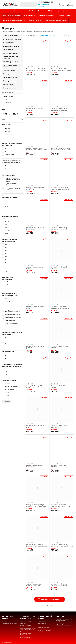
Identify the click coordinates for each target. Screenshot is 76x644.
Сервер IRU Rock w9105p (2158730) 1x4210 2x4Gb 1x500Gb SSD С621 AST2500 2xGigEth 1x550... (62, 506)
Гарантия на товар (25, 621)
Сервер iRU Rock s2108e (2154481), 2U (59, 426)
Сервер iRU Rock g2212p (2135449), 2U (34, 466)
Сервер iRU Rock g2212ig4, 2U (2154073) (36, 307)
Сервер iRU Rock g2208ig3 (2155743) (35, 347)
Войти (4, 621)
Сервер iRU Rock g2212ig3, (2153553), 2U (35, 228)
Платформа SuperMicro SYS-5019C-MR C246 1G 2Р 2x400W (36, 70)
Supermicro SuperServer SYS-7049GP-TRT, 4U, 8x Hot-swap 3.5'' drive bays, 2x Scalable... (62, 149)
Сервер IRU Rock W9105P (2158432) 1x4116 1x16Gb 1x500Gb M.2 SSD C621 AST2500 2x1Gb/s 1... (61, 585)
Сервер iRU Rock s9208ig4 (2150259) (60, 347)
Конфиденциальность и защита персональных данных (27, 630)
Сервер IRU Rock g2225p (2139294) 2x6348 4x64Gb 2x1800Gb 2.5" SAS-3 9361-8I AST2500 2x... (60, 228)
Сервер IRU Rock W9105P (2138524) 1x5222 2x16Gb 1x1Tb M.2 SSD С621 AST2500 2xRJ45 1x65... (36, 149)
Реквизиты (23, 623)
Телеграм (41, 6)
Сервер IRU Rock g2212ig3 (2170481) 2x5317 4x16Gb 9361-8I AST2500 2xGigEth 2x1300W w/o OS (37, 506)
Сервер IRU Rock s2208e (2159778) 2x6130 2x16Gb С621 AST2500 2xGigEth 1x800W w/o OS (36, 585)
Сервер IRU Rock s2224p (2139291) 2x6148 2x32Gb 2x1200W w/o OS (59, 109)
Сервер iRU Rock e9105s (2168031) (59, 387)
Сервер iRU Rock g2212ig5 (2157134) (35, 426)
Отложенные (42, 623)
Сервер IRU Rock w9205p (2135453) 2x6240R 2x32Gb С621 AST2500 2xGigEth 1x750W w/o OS (61, 70)
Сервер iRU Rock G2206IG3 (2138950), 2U (35, 189)
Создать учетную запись (10, 623)
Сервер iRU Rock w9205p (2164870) (59, 466)
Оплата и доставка (26, 626)
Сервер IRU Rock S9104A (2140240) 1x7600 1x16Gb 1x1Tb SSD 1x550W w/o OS (61, 307)
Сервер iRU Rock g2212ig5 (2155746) (60, 268)
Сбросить (7, 401)
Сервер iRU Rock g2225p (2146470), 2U (34, 387)
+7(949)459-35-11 (46, 2)
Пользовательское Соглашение (26, 634)
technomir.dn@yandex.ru (63, 625)
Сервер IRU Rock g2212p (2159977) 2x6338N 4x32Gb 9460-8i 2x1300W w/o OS (61, 545)
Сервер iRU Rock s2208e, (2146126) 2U (35, 268)
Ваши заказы (42, 621)
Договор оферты (25, 637)
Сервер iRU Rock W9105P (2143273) (35, 109)
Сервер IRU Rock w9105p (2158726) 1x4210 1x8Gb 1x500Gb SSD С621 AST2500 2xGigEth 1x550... (37, 545)
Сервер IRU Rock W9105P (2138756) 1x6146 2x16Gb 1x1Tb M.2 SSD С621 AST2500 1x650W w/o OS (61, 189)
